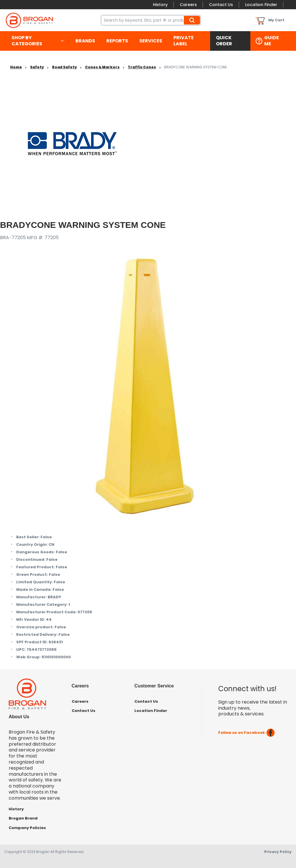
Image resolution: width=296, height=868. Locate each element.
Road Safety (64, 67)
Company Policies (27, 828)
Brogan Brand (23, 818)
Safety (37, 67)
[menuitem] (38, 41)
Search (193, 20)
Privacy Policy (278, 852)
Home (16, 67)
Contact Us (221, 5)
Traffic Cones (142, 67)
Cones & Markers (102, 67)
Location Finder (261, 5)
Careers (188, 5)
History (160, 5)
